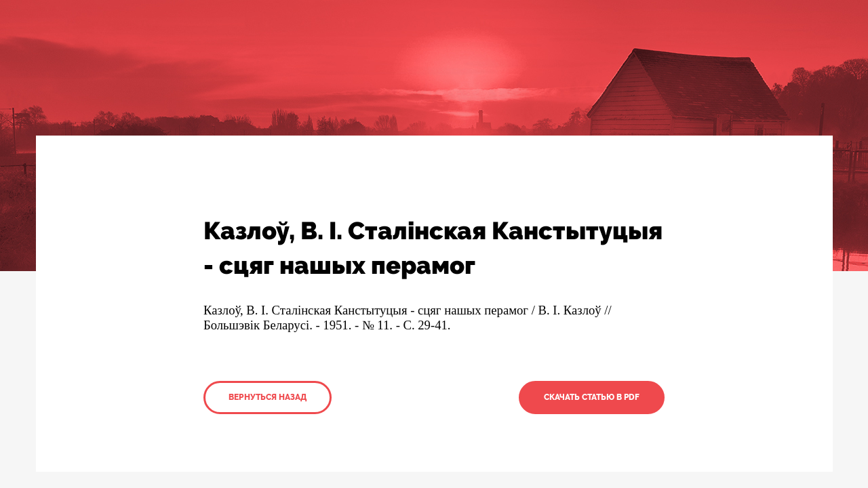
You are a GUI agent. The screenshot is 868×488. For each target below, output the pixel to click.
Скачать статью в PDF (592, 397)
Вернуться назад (268, 397)
